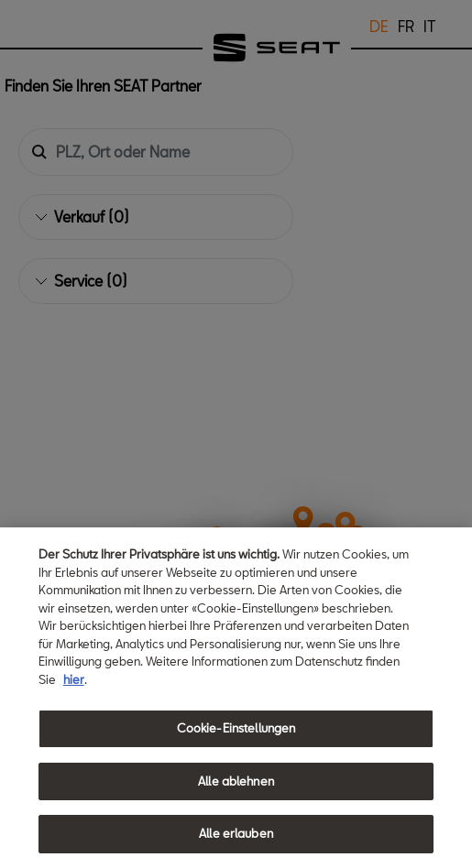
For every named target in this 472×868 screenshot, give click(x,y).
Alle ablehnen (236, 781)
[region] (236, 698)
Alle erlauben (236, 833)
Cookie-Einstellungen (236, 728)
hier (74, 679)
